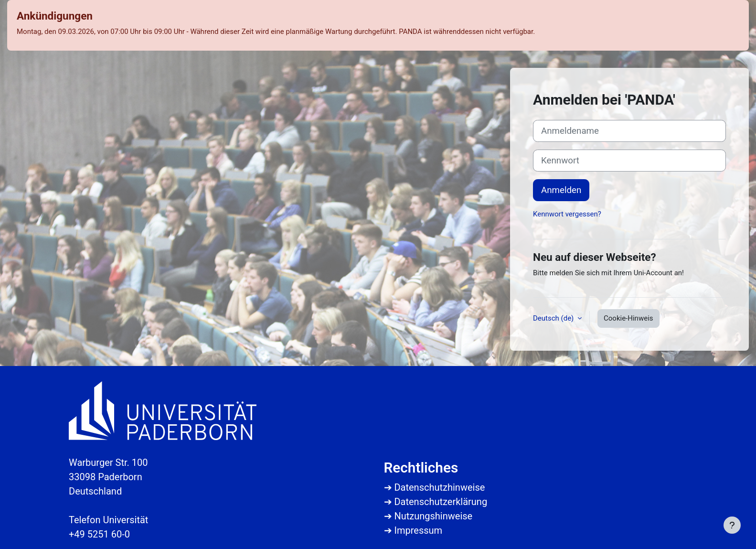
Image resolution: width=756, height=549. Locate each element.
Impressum (418, 530)
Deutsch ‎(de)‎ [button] (554, 318)
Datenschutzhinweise (439, 487)
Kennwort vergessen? (567, 214)
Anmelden (561, 190)
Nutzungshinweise (433, 516)
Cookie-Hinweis (628, 318)
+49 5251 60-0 (99, 534)
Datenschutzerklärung (441, 502)
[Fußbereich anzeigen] (732, 525)
